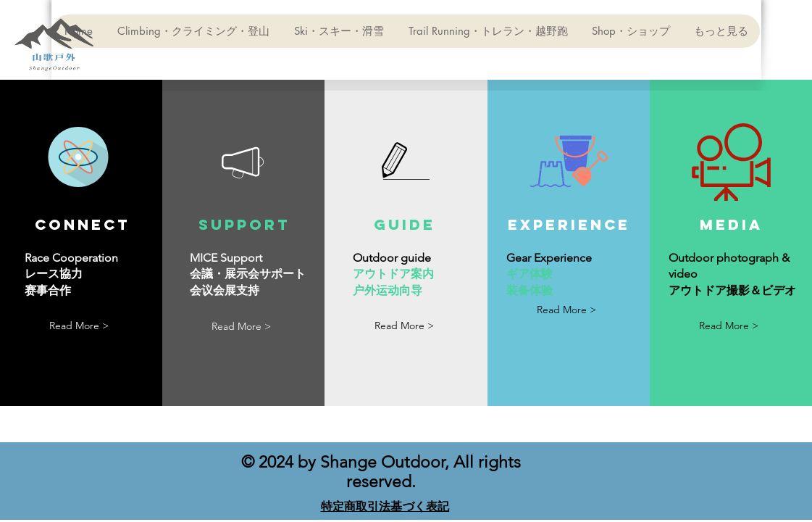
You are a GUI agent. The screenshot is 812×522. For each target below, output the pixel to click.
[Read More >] (79, 326)
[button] (404, 326)
